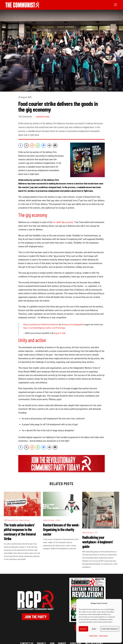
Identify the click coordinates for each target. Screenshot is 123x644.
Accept (83, 629)
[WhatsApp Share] (38, 145)
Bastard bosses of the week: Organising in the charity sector (61, 529)
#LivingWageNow (77, 324)
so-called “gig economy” (63, 222)
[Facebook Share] (21, 145)
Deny (94, 629)
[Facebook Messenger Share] (44, 145)
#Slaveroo (66, 324)
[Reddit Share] (32, 145)
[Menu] (115, 4)
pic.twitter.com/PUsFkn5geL (54, 328)
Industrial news (43, 116)
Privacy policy (103, 636)
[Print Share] (55, 145)
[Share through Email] (49, 145)
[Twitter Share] (26, 145)
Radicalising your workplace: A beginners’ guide (98, 542)
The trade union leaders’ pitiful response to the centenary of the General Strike (20, 532)
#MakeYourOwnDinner (50, 324)
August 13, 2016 (60, 333)
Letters (58, 520)
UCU (96, 532)
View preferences (110, 629)
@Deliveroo (35, 324)
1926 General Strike (11, 520)
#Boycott (27, 324)
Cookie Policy (93, 636)
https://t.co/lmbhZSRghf (33, 328)
